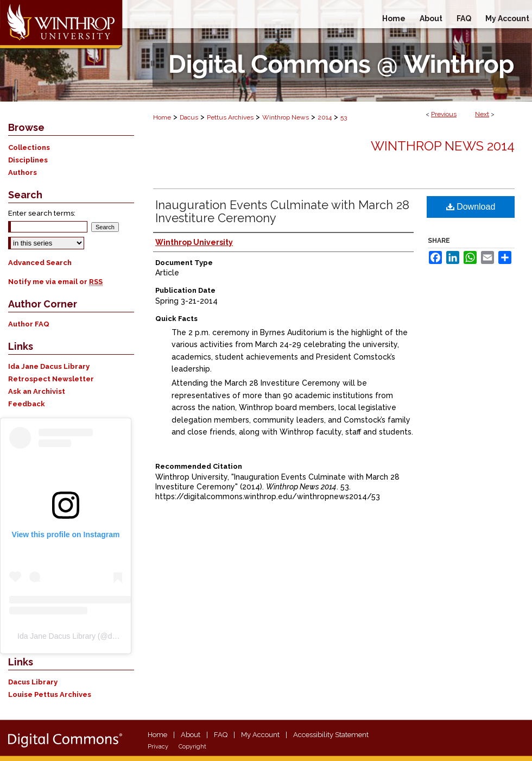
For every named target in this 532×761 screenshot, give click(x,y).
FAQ (221, 735)
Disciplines (28, 160)
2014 (325, 117)
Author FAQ (29, 324)
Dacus (189, 117)
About (191, 735)
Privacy (158, 747)
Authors (23, 172)
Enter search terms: (42, 213)
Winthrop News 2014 (443, 146)
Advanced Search (40, 263)
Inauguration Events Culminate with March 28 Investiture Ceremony (282, 211)
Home (162, 117)
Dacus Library (33, 682)
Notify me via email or (55, 282)
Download (471, 207)
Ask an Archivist (37, 391)
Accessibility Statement (331, 735)
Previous (444, 114)
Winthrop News (286, 117)
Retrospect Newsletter (51, 379)
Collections (29, 147)
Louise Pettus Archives (50, 694)
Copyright (192, 747)
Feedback (27, 404)
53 (344, 117)
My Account (260, 735)
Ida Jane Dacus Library (49, 366)
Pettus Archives (230, 117)
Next (482, 114)
